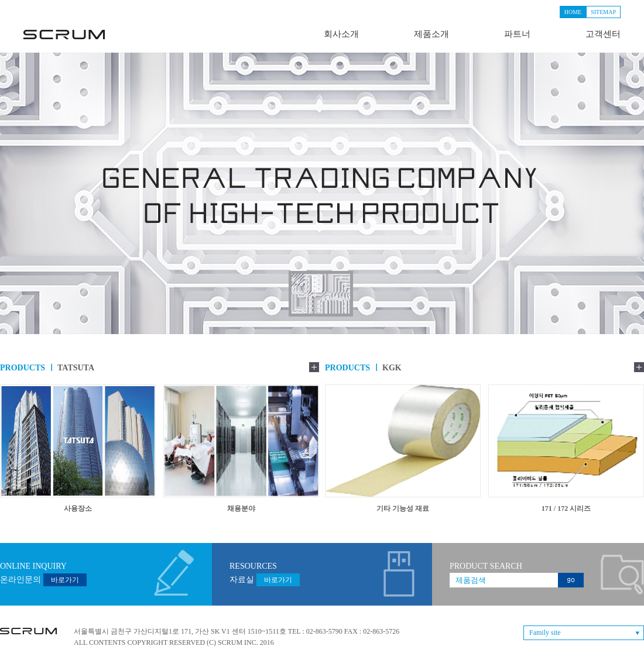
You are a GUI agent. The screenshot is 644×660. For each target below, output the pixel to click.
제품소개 (431, 34)
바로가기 (65, 580)
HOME (573, 12)
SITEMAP (603, 12)
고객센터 (603, 34)
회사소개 (341, 34)
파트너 (517, 34)
